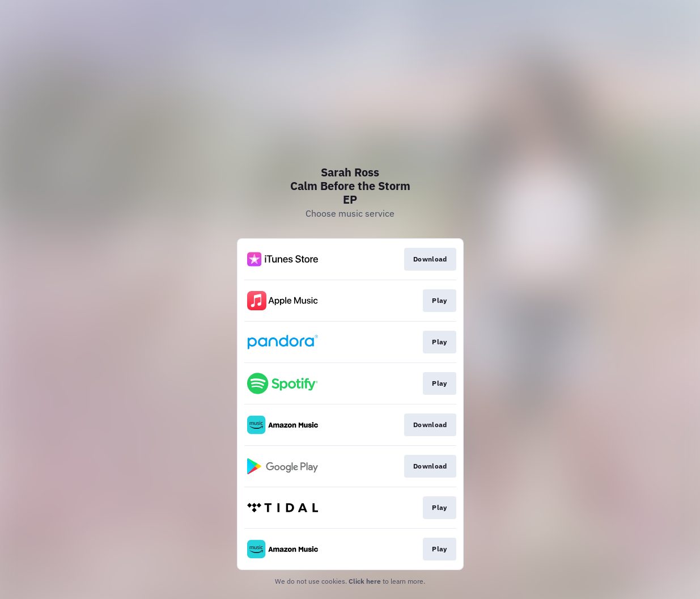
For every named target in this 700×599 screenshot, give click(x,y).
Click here (365, 581)
